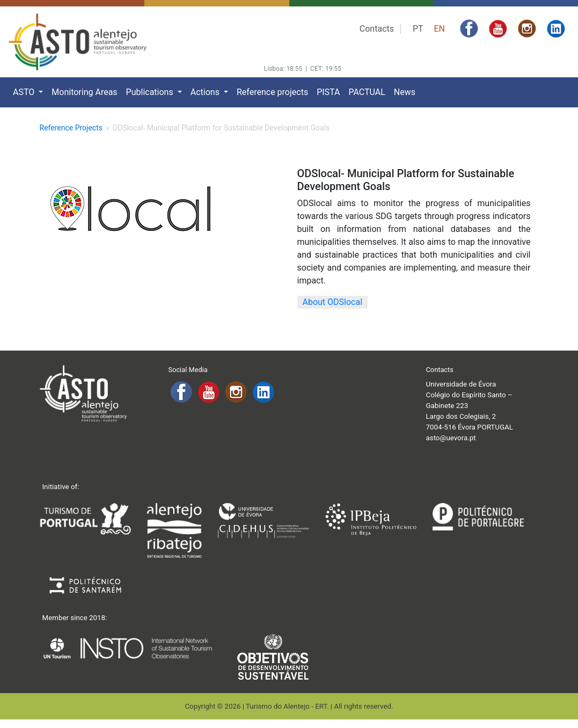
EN (439, 29)
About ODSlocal (333, 302)
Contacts (377, 29)
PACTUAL (367, 92)
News (405, 92)
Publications (151, 92)
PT (418, 29)
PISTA (328, 92)
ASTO (25, 92)
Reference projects (272, 92)
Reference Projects (71, 128)
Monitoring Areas (84, 92)
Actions (206, 92)
